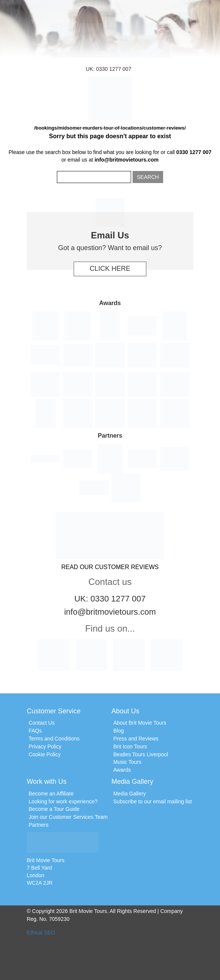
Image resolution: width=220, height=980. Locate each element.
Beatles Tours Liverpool (141, 754)
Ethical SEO (41, 933)
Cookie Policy (45, 754)
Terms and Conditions (54, 739)
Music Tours (127, 762)
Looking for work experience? (63, 801)
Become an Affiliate (51, 794)
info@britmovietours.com (127, 160)
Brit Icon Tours (130, 746)
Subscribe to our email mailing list (153, 801)
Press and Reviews (136, 739)
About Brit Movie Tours (140, 723)
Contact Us (42, 723)
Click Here (110, 269)
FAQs (35, 731)
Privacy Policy (45, 746)
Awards (122, 770)
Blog (119, 731)
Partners (39, 825)
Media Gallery (130, 794)
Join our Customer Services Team (68, 817)
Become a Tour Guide (54, 809)
